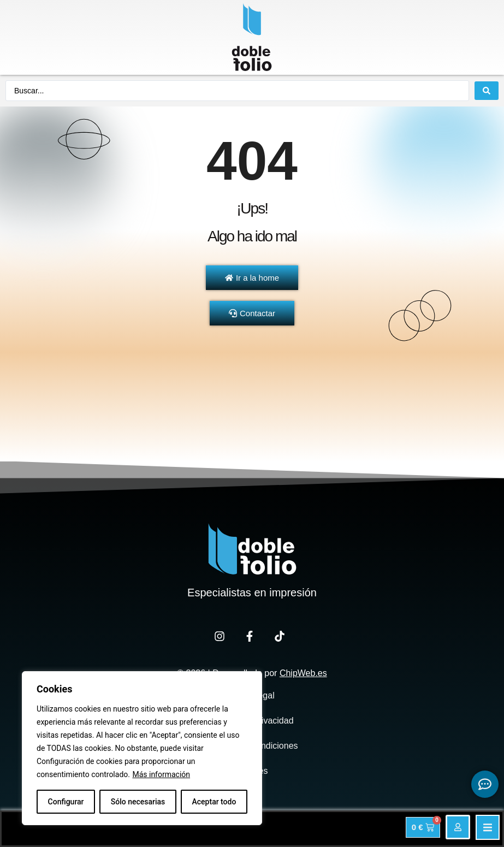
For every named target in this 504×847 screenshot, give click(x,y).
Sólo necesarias (138, 802)
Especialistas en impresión (252, 593)
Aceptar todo (214, 802)
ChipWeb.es (303, 673)
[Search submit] (487, 91)
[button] (488, 827)
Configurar (66, 802)
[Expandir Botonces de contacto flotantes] (485, 784)
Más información (161, 774)
